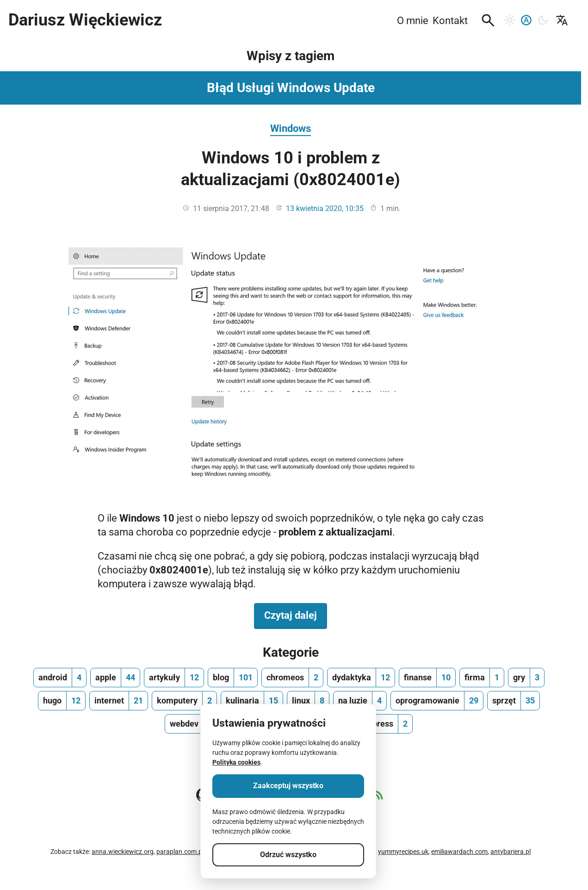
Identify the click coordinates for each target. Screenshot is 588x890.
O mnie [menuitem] (413, 20)
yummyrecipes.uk (403, 852)
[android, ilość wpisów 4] (60, 678)
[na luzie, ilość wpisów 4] (360, 701)
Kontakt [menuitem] (450, 20)
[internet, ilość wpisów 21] (119, 701)
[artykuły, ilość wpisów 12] (174, 678)
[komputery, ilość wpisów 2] (184, 701)
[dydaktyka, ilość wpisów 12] (361, 678)
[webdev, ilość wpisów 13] (194, 724)
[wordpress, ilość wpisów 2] (381, 724)
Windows (291, 128)
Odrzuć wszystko (288, 855)
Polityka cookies (236, 762)
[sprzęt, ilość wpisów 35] (514, 701)
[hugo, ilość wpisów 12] (62, 701)
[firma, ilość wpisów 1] (482, 678)
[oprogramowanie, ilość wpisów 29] (437, 701)
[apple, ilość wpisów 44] (115, 678)
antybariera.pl (511, 852)
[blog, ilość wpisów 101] (233, 678)
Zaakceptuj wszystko (288, 786)
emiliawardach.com (459, 852)
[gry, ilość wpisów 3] (526, 678)
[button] (488, 20)
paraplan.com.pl (180, 852)
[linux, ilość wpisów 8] (308, 701)
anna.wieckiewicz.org (123, 852)
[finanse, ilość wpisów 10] (427, 678)
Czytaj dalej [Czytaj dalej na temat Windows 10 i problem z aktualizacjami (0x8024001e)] (296, 615)
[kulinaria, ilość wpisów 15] (252, 701)
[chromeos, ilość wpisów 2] (292, 678)
